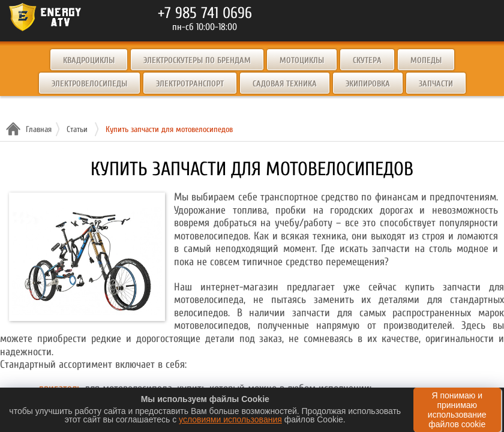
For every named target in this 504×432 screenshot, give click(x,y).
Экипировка (368, 84)
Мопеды (426, 60)
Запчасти (436, 84)
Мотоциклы (302, 60)
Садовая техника (285, 84)
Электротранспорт (190, 84)
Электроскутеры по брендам (197, 60)
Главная (37, 129)
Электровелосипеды (89, 84)
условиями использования (230, 419)
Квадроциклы (89, 60)
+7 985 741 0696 (205, 13)
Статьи (77, 129)
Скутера (367, 60)
